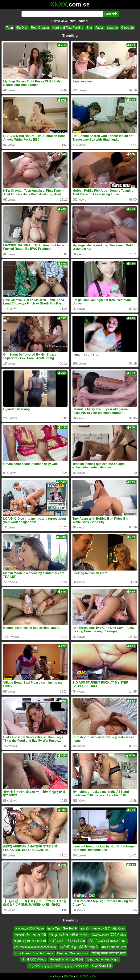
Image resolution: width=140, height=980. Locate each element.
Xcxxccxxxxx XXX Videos (109, 935)
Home (48, 976)
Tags (58, 976)
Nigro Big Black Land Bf (30, 941)
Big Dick (22, 28)
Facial (99, 28)
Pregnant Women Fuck (73, 953)
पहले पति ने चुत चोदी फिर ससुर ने (79, 947)
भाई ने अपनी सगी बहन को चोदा (67, 941)
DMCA (68, 976)
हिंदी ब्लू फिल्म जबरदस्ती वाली (109, 953)
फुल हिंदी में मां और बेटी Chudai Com (103, 928)
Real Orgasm (40, 28)
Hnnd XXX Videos (34, 959)
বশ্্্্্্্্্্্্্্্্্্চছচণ (58, 966)
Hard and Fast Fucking (68, 28)
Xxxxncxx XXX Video (30, 928)
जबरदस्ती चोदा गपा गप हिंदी (30, 935)
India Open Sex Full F (62, 928)
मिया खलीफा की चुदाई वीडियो (66, 959)
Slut (89, 28)
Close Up (127, 28)
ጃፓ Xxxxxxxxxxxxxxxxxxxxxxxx (35, 947)
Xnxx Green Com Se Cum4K (34, 953)
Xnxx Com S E (101, 966)
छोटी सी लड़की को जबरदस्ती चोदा (107, 941)
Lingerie (112, 28)
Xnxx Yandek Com (114, 947)
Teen (10, 28)
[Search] (62, 14)
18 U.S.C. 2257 (86, 976)
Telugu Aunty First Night (102, 959)
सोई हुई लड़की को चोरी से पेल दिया (69, 935)
